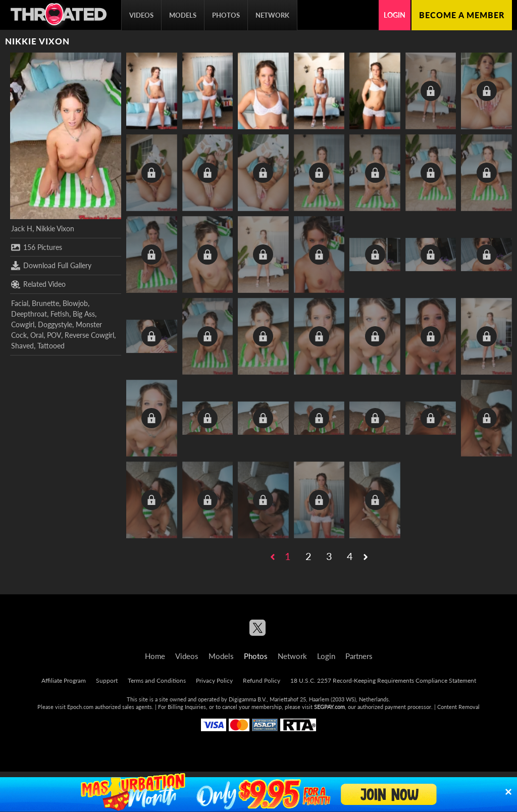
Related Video (38, 284)
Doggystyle (55, 324)
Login (395, 15)
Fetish (60, 314)
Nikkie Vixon (55, 229)
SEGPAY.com (329, 707)
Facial (20, 303)
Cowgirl (23, 324)
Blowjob (75, 303)
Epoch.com (80, 707)
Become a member (462, 15)
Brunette (45, 303)
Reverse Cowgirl (89, 335)
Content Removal (458, 707)
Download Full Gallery (51, 266)
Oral (37, 335)
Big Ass (84, 314)
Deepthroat (29, 314)
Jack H (22, 229)
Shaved (22, 346)
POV (54, 335)
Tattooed (51, 346)
